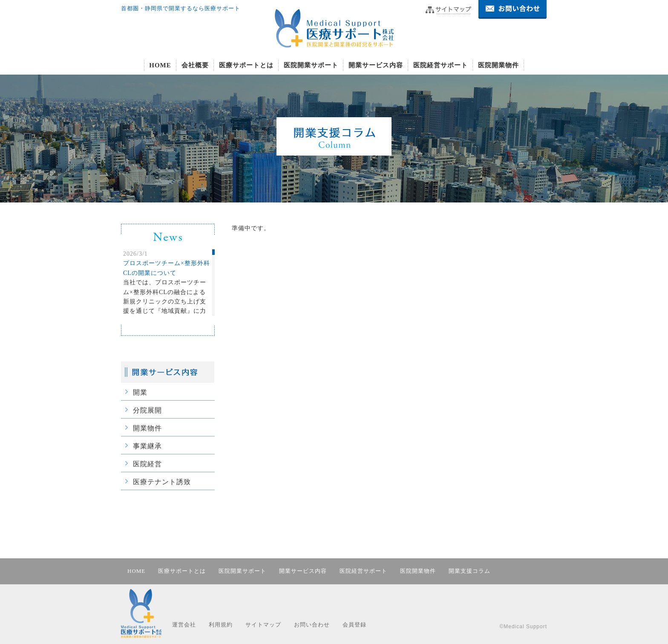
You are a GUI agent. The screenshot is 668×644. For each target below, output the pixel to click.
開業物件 (147, 428)
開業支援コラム (469, 571)
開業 (140, 392)
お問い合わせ (312, 625)
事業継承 (147, 446)
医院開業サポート (311, 65)
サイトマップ (263, 625)
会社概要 (195, 65)
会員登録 (354, 625)
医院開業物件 (498, 65)
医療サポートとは (246, 65)
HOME (160, 65)
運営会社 (184, 625)
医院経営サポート (441, 65)
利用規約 (221, 625)
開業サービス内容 (376, 65)
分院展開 (147, 410)
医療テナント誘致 (162, 482)
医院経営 (147, 464)
